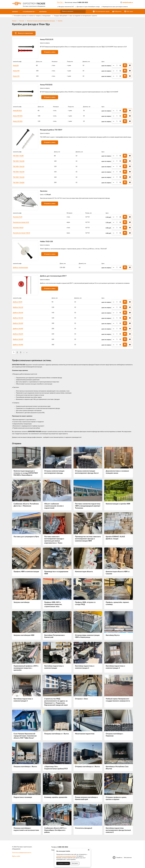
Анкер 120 (17, 76)
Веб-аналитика (128, 861)
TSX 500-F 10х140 (20, 173)
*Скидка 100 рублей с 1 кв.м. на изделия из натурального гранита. (75, 16)
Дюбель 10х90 (19, 305)
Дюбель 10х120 (19, 311)
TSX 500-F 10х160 (20, 179)
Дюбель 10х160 (19, 321)
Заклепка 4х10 (19, 219)
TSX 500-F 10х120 (20, 168)
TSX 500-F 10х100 (20, 163)
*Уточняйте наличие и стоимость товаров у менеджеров (32, 16)
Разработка (119, 861)
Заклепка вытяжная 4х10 (22, 224)
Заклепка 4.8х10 (19, 230)
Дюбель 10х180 (19, 327)
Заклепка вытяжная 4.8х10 (23, 235)
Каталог (22, 21)
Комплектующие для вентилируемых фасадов (41, 21)
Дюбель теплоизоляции (22, 270)
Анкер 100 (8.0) (19, 117)
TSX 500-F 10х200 (20, 184)
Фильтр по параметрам (24, 33)
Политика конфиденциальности (22, 856)
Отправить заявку (51, 55)
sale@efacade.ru (128, 3)
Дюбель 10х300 (19, 348)
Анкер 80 (17, 66)
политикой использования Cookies (66, 856)
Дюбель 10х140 (19, 316)
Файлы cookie (16, 860)
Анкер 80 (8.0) (19, 111)
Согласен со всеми (63, 863)
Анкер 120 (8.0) (19, 122)
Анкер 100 (17, 71)
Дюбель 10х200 (19, 332)
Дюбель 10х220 (19, 337)
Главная (14, 21)
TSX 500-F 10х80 (19, 157)
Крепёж (60, 21)
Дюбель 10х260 (19, 343)
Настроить (75, 863)
